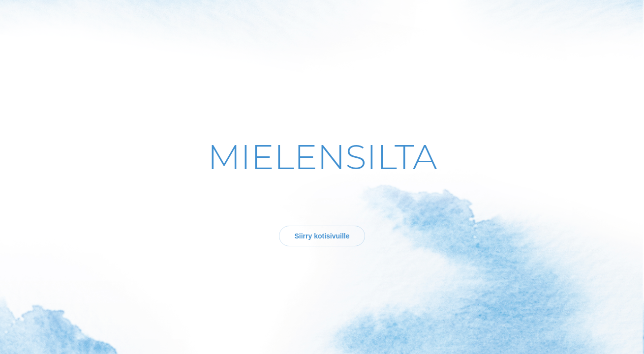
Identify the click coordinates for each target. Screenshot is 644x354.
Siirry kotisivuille (322, 236)
